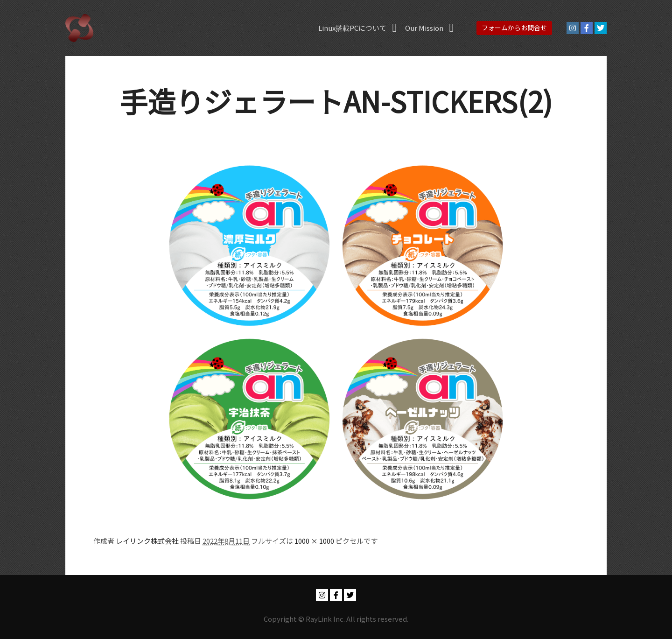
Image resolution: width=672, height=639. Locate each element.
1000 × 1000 (314, 541)
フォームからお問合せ (514, 28)
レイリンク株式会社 (147, 541)
